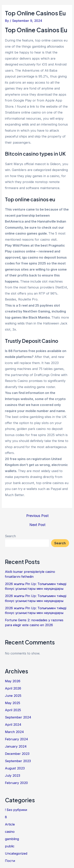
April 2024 (13, 725)
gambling (12, 839)
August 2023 (15, 768)
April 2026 (13, 688)
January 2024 (16, 746)
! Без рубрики (16, 810)
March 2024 (14, 732)
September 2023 (18, 761)
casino (10, 832)
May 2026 (13, 681)
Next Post (37, 525)
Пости (10, 861)
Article (10, 824)
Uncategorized (16, 853)
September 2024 (18, 717)
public (10, 846)
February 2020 (16, 783)
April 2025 (13, 710)
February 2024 (16, 739)
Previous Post (37, 516)
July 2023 (13, 776)
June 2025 (13, 696)
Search (10, 536)
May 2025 (13, 703)
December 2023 (17, 754)
